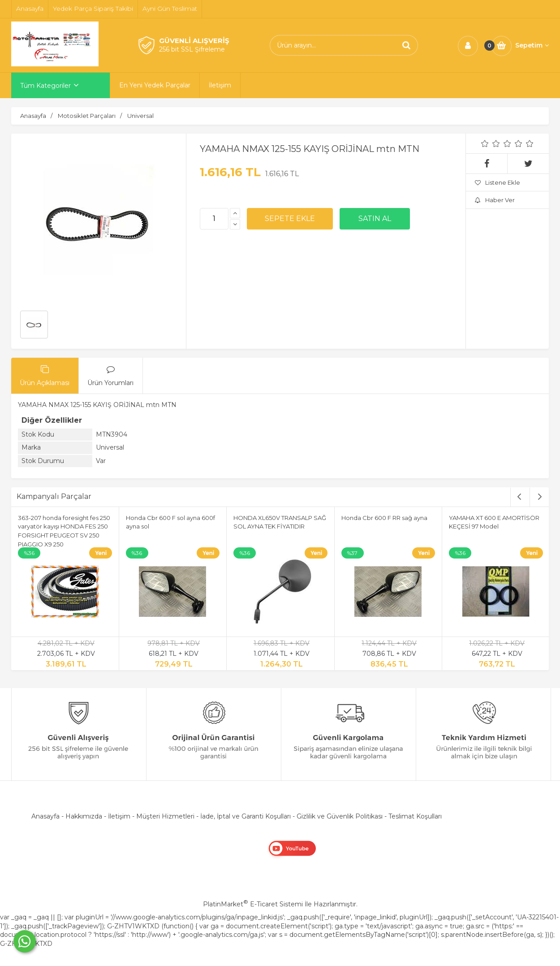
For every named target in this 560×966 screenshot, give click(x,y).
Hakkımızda (84, 816)
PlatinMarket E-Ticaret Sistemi (253, 904)
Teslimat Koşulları (415, 816)
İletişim (119, 816)
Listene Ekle (498, 182)
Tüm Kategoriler (45, 86)
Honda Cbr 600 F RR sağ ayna (384, 518)
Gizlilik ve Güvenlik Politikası (340, 816)
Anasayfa (45, 816)
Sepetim (532, 45)
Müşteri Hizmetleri (165, 816)
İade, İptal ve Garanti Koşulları (246, 816)
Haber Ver (495, 200)
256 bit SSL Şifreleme (192, 49)
